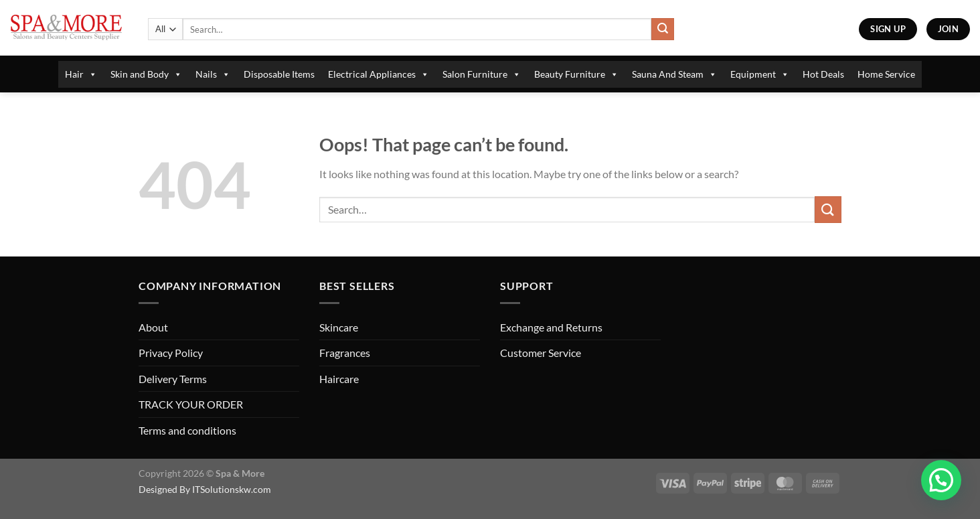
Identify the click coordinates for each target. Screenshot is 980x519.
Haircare (339, 379)
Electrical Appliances (379, 74)
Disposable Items (279, 74)
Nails (213, 74)
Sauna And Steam (674, 74)
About (153, 327)
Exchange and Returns (551, 327)
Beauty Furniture (576, 74)
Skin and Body (146, 74)
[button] (941, 480)
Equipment (760, 74)
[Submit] (663, 29)
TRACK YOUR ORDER (191, 404)
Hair (81, 74)
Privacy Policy (171, 353)
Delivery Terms (173, 379)
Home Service (886, 74)
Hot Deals (823, 74)
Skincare (339, 327)
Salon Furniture (482, 74)
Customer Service (541, 353)
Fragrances (345, 353)
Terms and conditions (187, 430)
